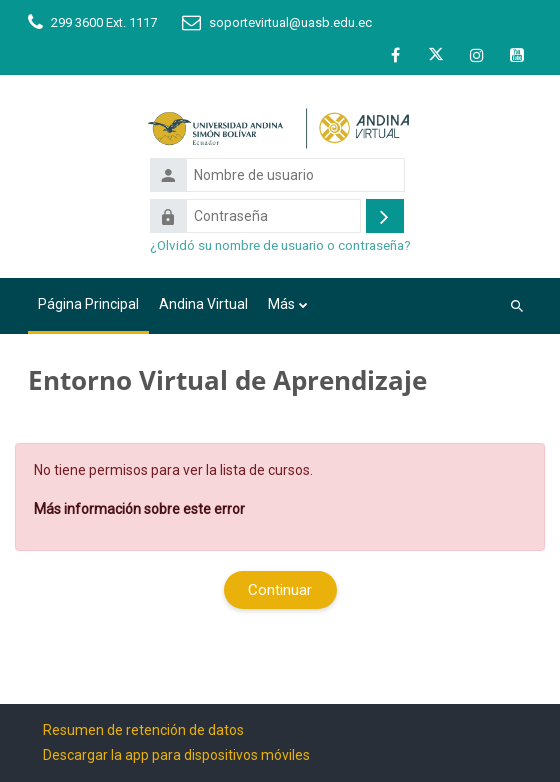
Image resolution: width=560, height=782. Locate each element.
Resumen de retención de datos (143, 730)
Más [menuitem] (281, 304)
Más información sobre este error (139, 509)
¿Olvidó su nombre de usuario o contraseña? (280, 245)
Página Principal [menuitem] (88, 304)
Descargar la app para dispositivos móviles (176, 755)
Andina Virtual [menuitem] (203, 304)
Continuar (280, 590)
